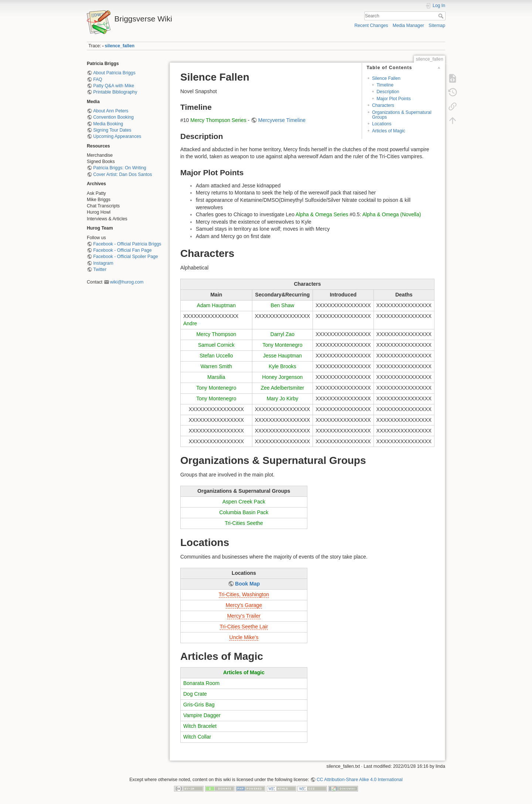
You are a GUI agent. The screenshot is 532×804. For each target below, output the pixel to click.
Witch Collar (197, 737)
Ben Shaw (283, 305)
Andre (190, 323)
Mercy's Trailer (244, 616)
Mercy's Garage (244, 605)
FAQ (98, 79)
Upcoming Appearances (117, 136)
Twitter (100, 269)
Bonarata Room (201, 683)
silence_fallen (120, 46)
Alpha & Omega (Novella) (392, 214)
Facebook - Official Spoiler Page (125, 257)
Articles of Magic (389, 131)
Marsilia (216, 377)
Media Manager (408, 26)
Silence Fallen (386, 78)
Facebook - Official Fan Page (122, 250)
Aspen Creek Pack (244, 502)
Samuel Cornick (216, 345)
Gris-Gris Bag (199, 705)
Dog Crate (195, 694)
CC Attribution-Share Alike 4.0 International (360, 780)
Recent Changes (371, 26)
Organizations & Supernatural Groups (402, 115)
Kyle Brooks (282, 366)
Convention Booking (113, 117)
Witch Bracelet (200, 726)
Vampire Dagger (202, 715)
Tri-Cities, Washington (244, 594)
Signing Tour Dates (112, 130)
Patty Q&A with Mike (114, 86)
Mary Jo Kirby (283, 398)
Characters (383, 105)
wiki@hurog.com (127, 282)
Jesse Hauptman (282, 356)
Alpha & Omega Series (322, 214)
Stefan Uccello (216, 356)
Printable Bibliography (115, 92)
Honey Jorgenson (283, 377)
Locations (382, 124)
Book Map (247, 584)
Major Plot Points (394, 99)
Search (442, 16)
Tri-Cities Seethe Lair (244, 627)
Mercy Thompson (216, 334)
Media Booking (108, 124)
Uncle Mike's (244, 637)
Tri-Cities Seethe (244, 523)
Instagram (103, 263)
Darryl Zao (282, 334)
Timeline (385, 85)
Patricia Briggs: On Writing (120, 168)
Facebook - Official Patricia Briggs (127, 244)
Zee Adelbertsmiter (283, 388)
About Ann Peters (111, 111)
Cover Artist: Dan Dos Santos (122, 174)
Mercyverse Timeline (282, 120)
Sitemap (437, 26)
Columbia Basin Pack (244, 512)
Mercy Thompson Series (218, 120)
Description (388, 92)
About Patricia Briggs (114, 73)
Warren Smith (216, 366)
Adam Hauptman (216, 305)
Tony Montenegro (282, 345)
